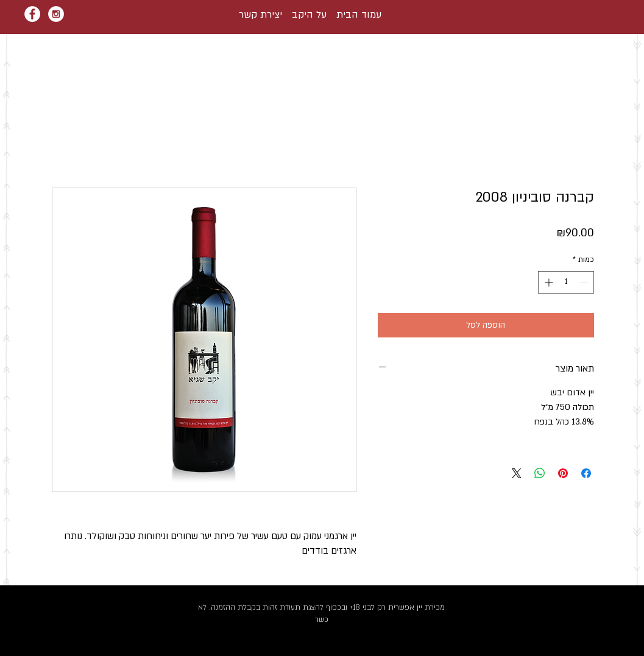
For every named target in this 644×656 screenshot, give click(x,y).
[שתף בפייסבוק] (586, 473)
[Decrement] (585, 282)
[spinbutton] (566, 282)
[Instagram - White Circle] (56, 14)
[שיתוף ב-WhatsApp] (540, 473)
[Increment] (547, 282)
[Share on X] (517, 473)
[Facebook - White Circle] (32, 14)
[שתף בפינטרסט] (563, 473)
